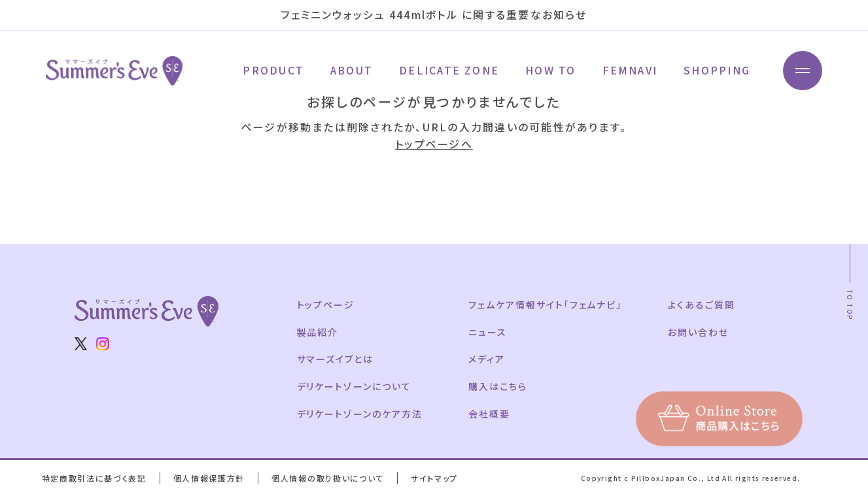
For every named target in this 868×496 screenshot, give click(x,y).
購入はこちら (498, 386)
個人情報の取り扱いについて (328, 478)
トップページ (326, 305)
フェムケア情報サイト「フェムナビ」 (545, 305)
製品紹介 (318, 332)
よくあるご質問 (702, 305)
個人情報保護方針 (209, 478)
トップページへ (434, 144)
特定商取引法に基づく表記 (94, 478)
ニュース (488, 332)
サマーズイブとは (336, 359)
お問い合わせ (698, 332)
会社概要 (489, 414)
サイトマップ (434, 478)
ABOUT (352, 70)
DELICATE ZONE (449, 70)
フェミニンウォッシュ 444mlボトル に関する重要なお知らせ (434, 14)
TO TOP (850, 305)
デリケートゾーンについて (355, 386)
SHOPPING (717, 70)
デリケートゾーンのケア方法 (360, 414)
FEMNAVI (630, 70)
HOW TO (550, 70)
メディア (487, 359)
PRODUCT (273, 70)
